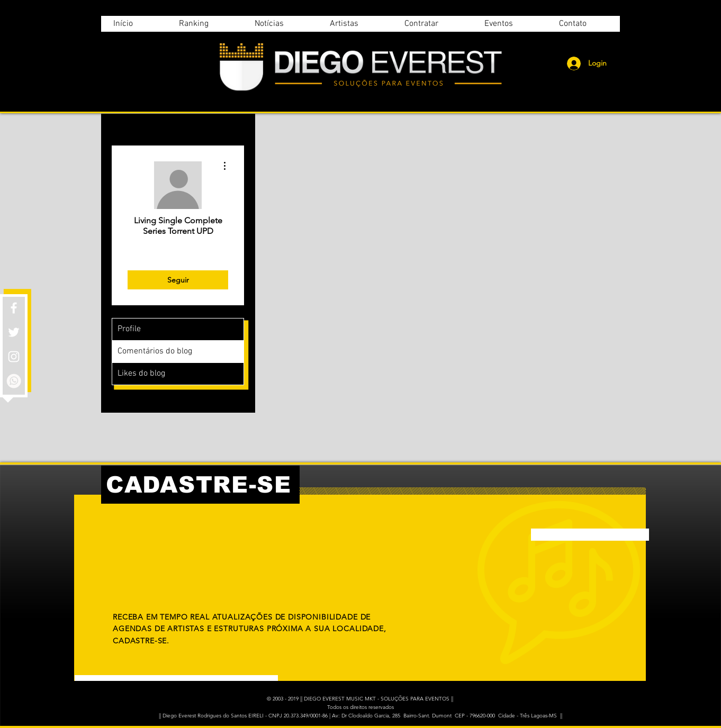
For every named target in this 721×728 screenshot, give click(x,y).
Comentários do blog (155, 351)
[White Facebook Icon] (14, 308)
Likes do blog (141, 374)
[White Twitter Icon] (14, 332)
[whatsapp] (14, 381)
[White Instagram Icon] (14, 357)
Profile (129, 329)
